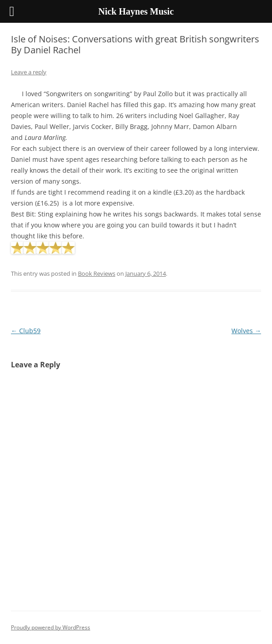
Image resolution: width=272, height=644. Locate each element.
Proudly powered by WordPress (51, 627)
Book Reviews (97, 273)
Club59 (26, 331)
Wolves (246, 331)
